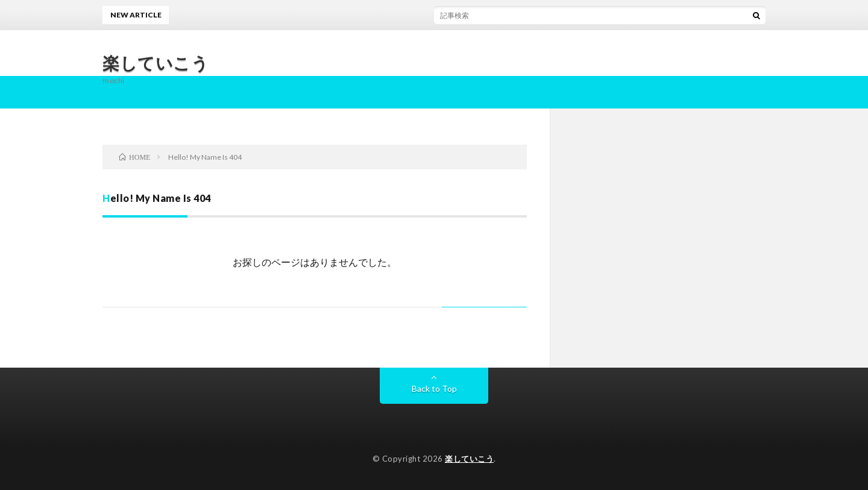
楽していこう (156, 63)
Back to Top (434, 388)
